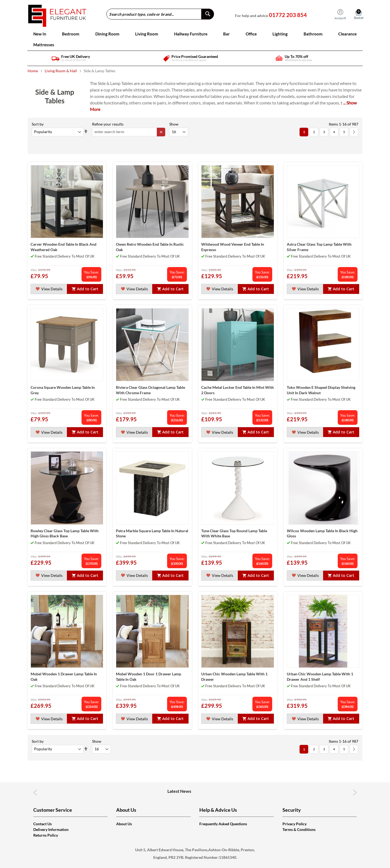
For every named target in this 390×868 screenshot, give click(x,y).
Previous (35, 793)
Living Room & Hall (61, 71)
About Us (124, 824)
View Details (49, 289)
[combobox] (160, 14)
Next (355, 793)
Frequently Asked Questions (223, 824)
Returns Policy (46, 835)
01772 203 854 (288, 15)
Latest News (195, 791)
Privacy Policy (295, 824)
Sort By (38, 124)
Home (33, 71)
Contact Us (43, 824)
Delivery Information (51, 829)
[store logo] (57, 14)
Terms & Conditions (299, 829)
